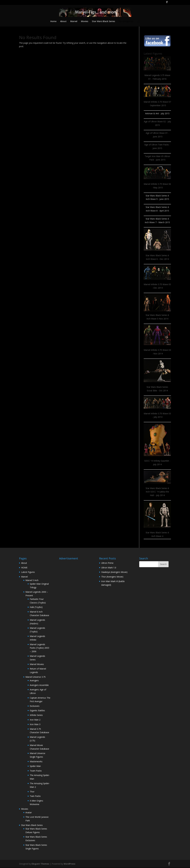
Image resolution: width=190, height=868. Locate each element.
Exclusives (35, 706)
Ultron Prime (107, 563)
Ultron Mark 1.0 (109, 568)
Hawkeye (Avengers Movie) (114, 572)
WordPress (70, 864)
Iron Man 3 (35, 725)
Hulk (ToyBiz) (36, 607)
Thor (32, 792)
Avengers (34, 681)
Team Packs (36, 771)
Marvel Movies (37, 664)
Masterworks (36, 762)
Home (53, 22)
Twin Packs (35, 796)
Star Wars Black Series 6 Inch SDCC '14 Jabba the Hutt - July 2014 (157, 492)
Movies (85, 22)
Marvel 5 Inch (32, 581)
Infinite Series (36, 715)
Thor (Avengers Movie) (112, 577)
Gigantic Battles (37, 711)
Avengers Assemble (39, 685)
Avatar (29, 813)
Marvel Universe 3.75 (36, 677)
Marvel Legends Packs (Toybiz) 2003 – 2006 (39, 648)
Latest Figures (28, 572)
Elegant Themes (40, 864)
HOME (24, 568)
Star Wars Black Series (104, 22)
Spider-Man (35, 766)
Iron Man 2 (35, 720)
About (63, 22)
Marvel (74, 22)
